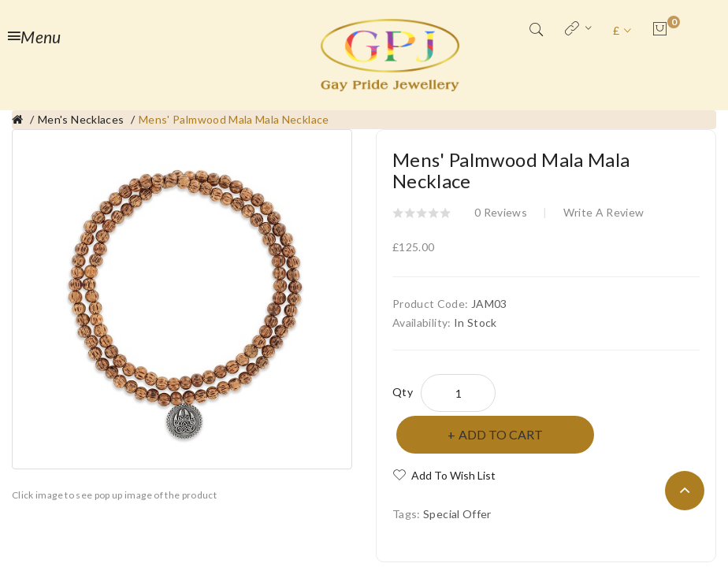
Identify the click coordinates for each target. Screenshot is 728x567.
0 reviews (501, 212)
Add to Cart (501, 434)
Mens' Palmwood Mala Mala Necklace (234, 119)
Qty (403, 392)
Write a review (604, 212)
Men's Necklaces (81, 119)
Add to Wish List (453, 475)
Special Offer (457, 514)
